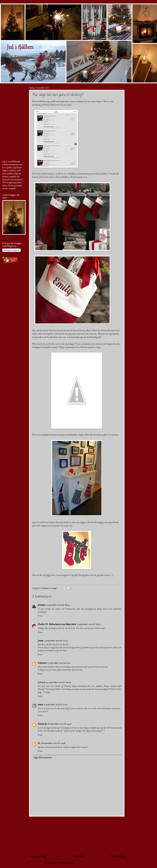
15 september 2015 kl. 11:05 (56, 705)
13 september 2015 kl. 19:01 (89, 624)
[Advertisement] (77, 835)
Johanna (41, 605)
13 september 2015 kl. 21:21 (59, 663)
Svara (40, 616)
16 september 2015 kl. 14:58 (53, 743)
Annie (40, 705)
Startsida (78, 856)
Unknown (42, 663)
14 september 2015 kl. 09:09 (59, 682)
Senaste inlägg (38, 856)
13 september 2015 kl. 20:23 (56, 641)
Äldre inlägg (117, 856)
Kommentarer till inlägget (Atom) (60, 863)
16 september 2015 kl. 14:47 (59, 724)
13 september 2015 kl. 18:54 (58, 605)
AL (39, 743)
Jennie (40, 641)
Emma (41, 724)
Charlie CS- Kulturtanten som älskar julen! (57, 624)
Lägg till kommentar (43, 757)
